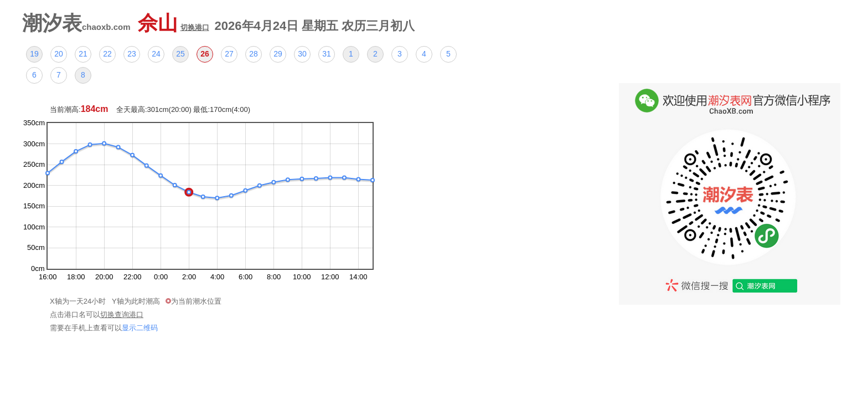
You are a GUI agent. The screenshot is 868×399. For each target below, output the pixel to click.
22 (107, 54)
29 (278, 54)
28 (254, 54)
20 (59, 54)
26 (205, 54)
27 (229, 54)
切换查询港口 (122, 314)
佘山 (174, 23)
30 (302, 54)
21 (83, 54)
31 (327, 54)
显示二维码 (140, 328)
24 (156, 54)
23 (132, 54)
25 (180, 54)
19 (34, 54)
